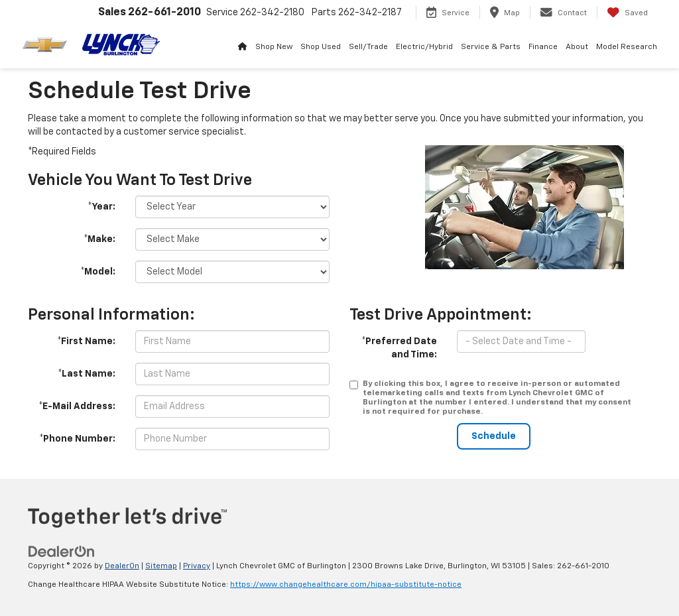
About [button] (577, 47)
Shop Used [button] (321, 47)
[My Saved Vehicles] (627, 13)
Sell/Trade (368, 47)
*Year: (101, 207)
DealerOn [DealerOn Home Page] (122, 566)
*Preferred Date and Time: (399, 348)
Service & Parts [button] (491, 47)
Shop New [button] (274, 47)
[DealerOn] (62, 551)
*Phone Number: (77, 439)
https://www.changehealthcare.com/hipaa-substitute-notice (346, 585)
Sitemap (161, 566)
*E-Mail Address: (77, 406)
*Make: (99, 239)
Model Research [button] (627, 47)
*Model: (98, 272)
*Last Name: (87, 374)
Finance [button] (543, 47)
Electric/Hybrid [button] (424, 47)
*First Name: (86, 341)
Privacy (197, 566)
